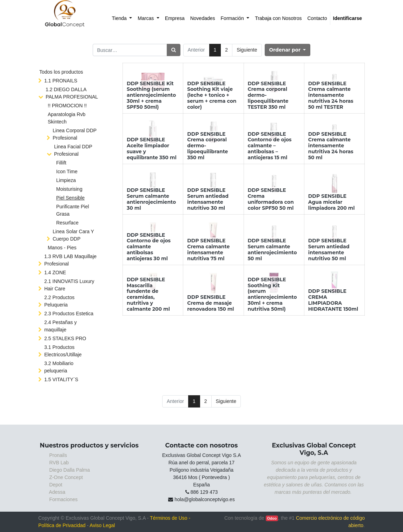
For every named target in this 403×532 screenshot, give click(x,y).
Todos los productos (61, 72)
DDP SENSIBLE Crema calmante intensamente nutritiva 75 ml (208, 249)
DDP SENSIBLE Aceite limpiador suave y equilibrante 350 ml (152, 148)
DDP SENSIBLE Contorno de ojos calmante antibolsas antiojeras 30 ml (149, 247)
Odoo (272, 518)
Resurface (67, 223)
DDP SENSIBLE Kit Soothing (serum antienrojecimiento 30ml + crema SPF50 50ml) (151, 95)
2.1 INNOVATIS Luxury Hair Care (69, 285)
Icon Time (67, 171)
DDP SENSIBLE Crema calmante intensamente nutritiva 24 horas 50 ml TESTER (331, 95)
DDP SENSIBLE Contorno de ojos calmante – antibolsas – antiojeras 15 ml (270, 146)
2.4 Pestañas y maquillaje (61, 326)
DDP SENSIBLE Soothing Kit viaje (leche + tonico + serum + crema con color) (212, 95)
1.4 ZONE (55, 272)
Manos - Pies (62, 248)
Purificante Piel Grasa (72, 210)
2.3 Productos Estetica (69, 314)
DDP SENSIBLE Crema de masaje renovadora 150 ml (210, 303)
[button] (288, 50)
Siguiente (247, 50)
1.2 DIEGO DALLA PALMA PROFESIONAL (72, 93)
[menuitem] (122, 18)
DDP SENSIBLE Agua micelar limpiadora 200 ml (332, 202)
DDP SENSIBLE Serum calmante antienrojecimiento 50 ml (272, 249)
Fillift (61, 163)
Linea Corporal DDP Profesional (75, 134)
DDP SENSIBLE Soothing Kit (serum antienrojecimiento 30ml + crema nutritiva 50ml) (272, 294)
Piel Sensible (70, 198)
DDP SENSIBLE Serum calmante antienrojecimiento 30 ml (151, 199)
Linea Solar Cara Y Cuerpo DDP (73, 235)
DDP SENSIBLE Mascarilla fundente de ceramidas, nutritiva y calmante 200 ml (148, 294)
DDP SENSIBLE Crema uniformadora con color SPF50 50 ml (271, 199)
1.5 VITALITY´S (61, 379)
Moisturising (69, 189)
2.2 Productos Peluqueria (59, 301)
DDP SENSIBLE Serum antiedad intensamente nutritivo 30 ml (208, 199)
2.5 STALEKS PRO (65, 338)
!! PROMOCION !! (67, 106)
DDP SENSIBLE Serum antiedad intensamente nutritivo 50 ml (329, 249)
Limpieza (66, 180)
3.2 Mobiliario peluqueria (59, 367)
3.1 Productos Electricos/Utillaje (63, 351)
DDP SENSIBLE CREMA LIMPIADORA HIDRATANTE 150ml (333, 300)
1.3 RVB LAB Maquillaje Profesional (70, 260)
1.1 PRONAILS (61, 81)
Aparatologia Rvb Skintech (67, 118)
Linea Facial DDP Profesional (73, 150)
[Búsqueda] (174, 50)
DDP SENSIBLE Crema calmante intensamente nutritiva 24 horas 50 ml (331, 146)
